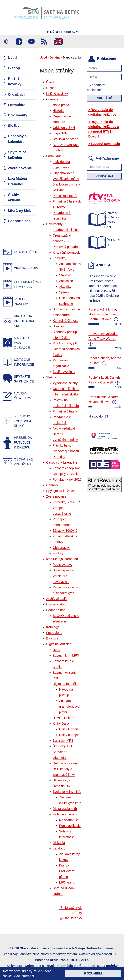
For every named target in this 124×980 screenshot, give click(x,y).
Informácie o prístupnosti (76, 966)
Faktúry (58, 553)
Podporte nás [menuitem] (19, 221)
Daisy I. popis (69, 729)
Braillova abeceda (65, 139)
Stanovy (65, 275)
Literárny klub (56, 604)
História (58, 111)
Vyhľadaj (104, 176)
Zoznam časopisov (66, 468)
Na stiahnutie (69, 820)
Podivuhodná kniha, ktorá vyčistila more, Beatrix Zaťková (103, 314)
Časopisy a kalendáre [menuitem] (17, 139)
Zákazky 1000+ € (65, 531)
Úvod (43, 58)
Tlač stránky (72, 918)
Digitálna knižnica (59, 644)
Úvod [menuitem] (12, 58)
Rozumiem (93, 973)
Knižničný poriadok (66, 252)
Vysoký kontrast (6, 42)
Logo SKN (60, 133)
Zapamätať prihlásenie (96, 87)
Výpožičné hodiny (65, 440)
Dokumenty (54, 224)
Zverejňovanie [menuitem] (20, 168)
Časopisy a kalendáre (62, 462)
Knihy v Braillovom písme (67, 871)
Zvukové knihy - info (67, 792)
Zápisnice (66, 281)
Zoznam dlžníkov (65, 536)
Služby (51, 377)
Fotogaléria (54, 633)
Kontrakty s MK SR (66, 502)
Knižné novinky (57, 94)
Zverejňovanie (56, 496)
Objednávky (61, 548)
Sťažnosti (59, 326)
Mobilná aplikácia (65, 814)
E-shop (51, 88)
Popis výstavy (62, 565)
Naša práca (61, 105)
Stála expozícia (64, 570)
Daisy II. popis (69, 735)
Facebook (19, 42)
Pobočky (59, 457)
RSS (44, 42)
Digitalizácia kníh (65, 809)
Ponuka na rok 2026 (67, 479)
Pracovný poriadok (66, 247)
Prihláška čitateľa (65, 196)
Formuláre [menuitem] (17, 105)
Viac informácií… (26, 976)
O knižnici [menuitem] (16, 94)
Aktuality (65, 287)
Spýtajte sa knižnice (60, 491)
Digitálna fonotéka (66, 684)
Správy (64, 292)
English (58, 42)
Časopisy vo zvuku (66, 474)
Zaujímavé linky (64, 372)
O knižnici (53, 99)
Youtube (31, 42)
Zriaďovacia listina (66, 230)
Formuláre (54, 156)
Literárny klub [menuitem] (20, 211)
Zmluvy (58, 542)
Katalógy (52, 627)
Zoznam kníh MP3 (66, 655)
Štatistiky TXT (63, 746)
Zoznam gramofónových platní (70, 706)
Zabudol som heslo (105, 144)
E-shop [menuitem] (14, 68)
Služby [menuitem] (14, 126)
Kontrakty (59, 258)
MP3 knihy (67, 882)
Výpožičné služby (65, 383)
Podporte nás (56, 610)
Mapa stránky (107, 966)
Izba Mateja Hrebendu (62, 559)
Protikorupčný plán (66, 343)
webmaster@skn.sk (40, 966)
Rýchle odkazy (62, 32)
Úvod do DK (61, 786)
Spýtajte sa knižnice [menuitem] (17, 155)
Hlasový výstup (64, 780)
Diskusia (52, 638)
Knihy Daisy (61, 723)
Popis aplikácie (70, 826)
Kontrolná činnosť (65, 321)
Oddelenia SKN (64, 128)
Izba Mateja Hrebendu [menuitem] (17, 181)
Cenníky (52, 485)
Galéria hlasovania (66, 763)
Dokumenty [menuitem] (18, 115)
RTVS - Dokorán (64, 718)
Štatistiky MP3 (63, 741)
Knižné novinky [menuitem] (15, 81)
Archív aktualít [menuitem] (14, 197)
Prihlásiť (104, 98)
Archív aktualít (56, 599)
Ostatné (55, 58)
